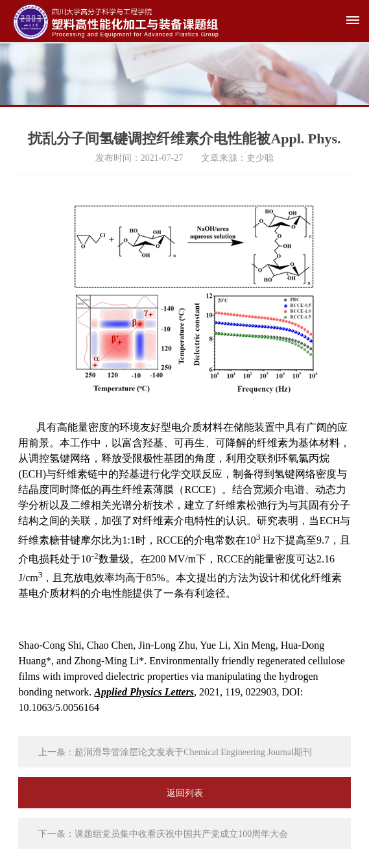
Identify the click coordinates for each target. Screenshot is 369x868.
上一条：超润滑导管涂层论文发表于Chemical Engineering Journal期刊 (175, 752)
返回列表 (185, 793)
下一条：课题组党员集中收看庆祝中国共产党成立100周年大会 (163, 834)
